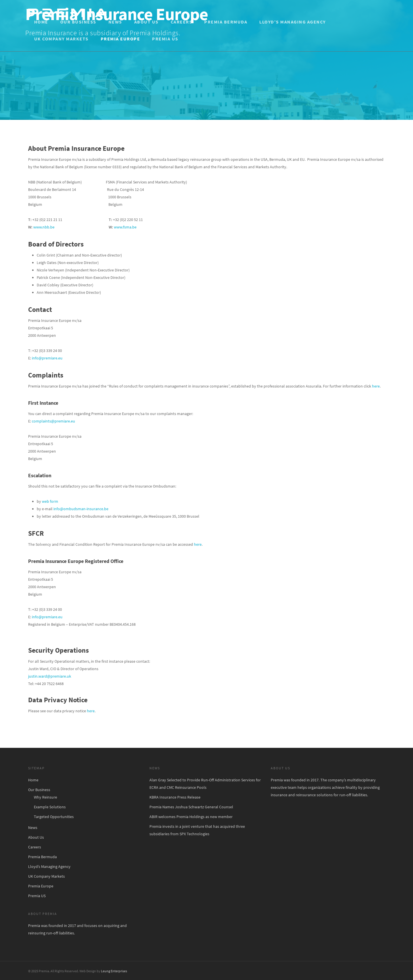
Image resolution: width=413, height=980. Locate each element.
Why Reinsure (45, 797)
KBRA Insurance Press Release (175, 797)
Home (41, 22)
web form (50, 501)
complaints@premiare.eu (53, 421)
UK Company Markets (61, 39)
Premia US (165, 39)
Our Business (78, 22)
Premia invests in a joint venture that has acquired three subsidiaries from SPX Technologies (197, 830)
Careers (182, 22)
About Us (146, 22)
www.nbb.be (44, 227)
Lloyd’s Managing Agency (293, 22)
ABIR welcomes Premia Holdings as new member (191, 817)
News (115, 22)
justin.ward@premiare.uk (50, 676)
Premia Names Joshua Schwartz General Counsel (191, 807)
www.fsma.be (125, 227)
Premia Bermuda (226, 22)
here (376, 386)
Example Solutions (50, 807)
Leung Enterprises (114, 971)
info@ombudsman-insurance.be (81, 509)
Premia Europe (120, 39)
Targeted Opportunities (54, 817)
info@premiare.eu (47, 358)
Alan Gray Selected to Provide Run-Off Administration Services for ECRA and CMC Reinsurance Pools (205, 784)
